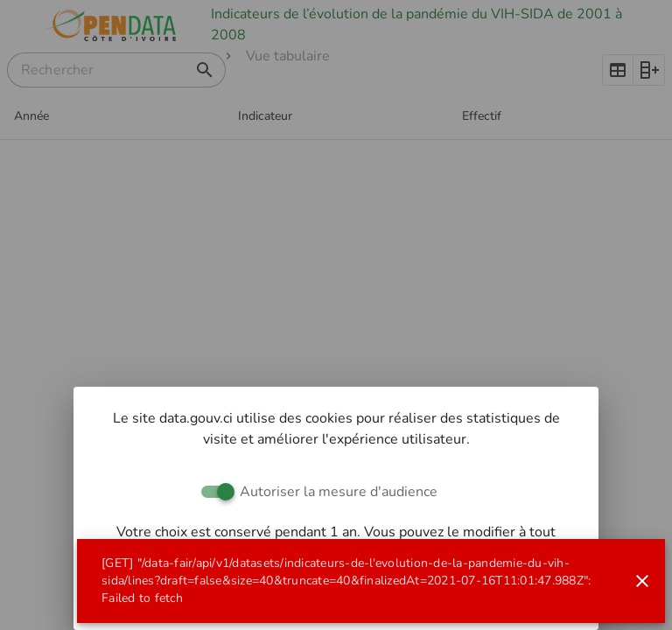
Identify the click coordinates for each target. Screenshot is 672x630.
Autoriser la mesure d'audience (339, 492)
